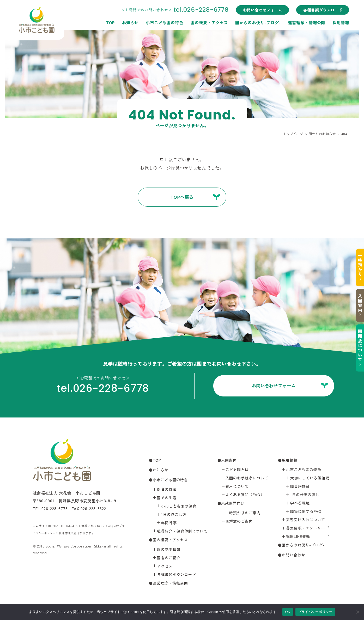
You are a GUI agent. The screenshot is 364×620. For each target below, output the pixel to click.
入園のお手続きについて (247, 479)
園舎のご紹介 (169, 558)
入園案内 (357, 302)
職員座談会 (300, 487)
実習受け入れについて (306, 520)
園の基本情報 (169, 550)
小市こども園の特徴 (304, 470)
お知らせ (128, 22)
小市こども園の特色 (162, 22)
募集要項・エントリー (306, 529)
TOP (108, 22)
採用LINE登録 (298, 537)
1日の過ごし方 (174, 515)
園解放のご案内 (239, 522)
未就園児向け (233, 504)
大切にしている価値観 (310, 479)
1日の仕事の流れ (305, 495)
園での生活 (167, 498)
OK (287, 612)
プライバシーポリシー (315, 612)
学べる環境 (300, 504)
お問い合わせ (294, 556)
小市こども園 (41, 22)
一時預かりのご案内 (243, 514)
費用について (237, 487)
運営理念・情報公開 (305, 22)
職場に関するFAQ (306, 512)
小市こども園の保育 (179, 507)
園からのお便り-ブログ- (256, 22)
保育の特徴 (167, 490)
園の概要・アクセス (207, 22)
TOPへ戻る (182, 197)
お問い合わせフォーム (260, 10)
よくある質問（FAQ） (245, 495)
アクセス (165, 567)
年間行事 (169, 523)
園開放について (357, 348)
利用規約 (67, 534)
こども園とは (237, 470)
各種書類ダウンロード (321, 10)
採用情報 (339, 22)
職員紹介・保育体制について (182, 532)
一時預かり (357, 262)
